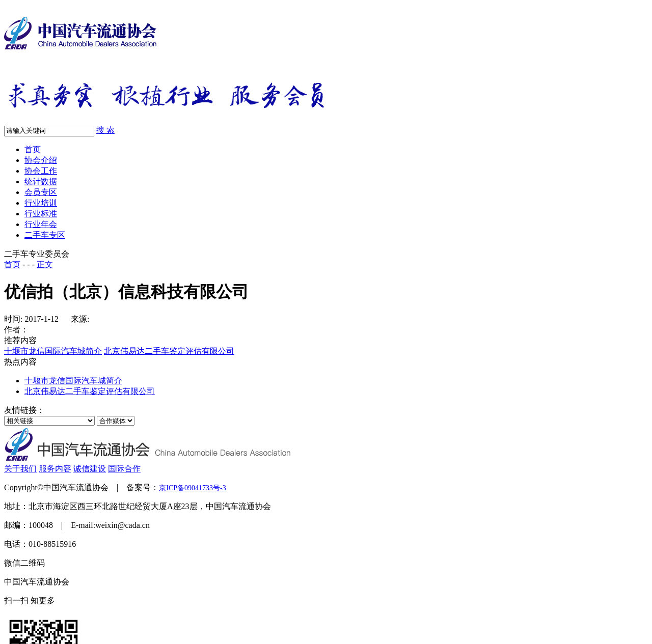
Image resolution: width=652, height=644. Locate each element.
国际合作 (124, 469)
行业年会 (41, 224)
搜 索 (105, 130)
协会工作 (41, 171)
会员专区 (41, 192)
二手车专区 (45, 235)
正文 (45, 264)
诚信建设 (90, 469)
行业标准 (41, 214)
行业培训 (41, 203)
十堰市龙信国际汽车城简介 (53, 351)
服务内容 (55, 469)
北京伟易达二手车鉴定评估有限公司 (169, 351)
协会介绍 (41, 160)
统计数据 (41, 181)
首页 (33, 149)
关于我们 (20, 469)
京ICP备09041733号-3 (192, 488)
